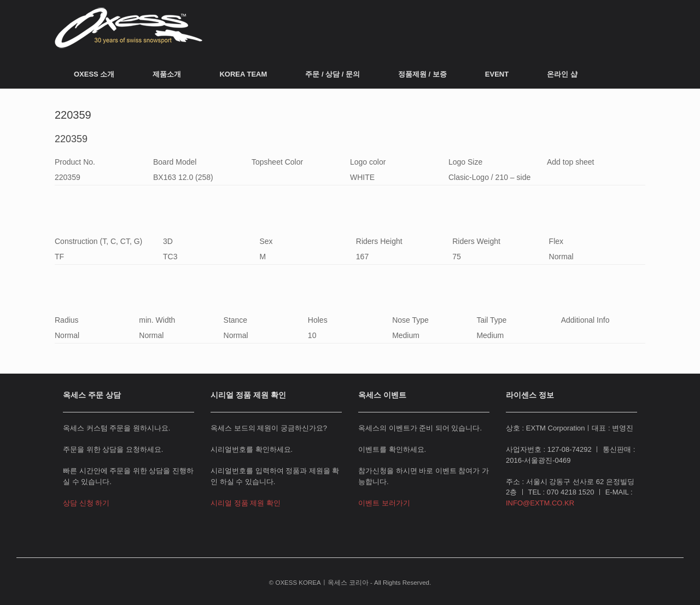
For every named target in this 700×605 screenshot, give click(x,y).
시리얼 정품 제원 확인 (246, 503)
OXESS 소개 (94, 74)
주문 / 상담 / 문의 (332, 74)
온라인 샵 (562, 74)
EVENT (497, 74)
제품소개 (167, 74)
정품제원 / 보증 (422, 74)
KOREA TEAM (243, 74)
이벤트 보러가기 (384, 503)
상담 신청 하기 (86, 503)
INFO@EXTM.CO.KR (540, 503)
